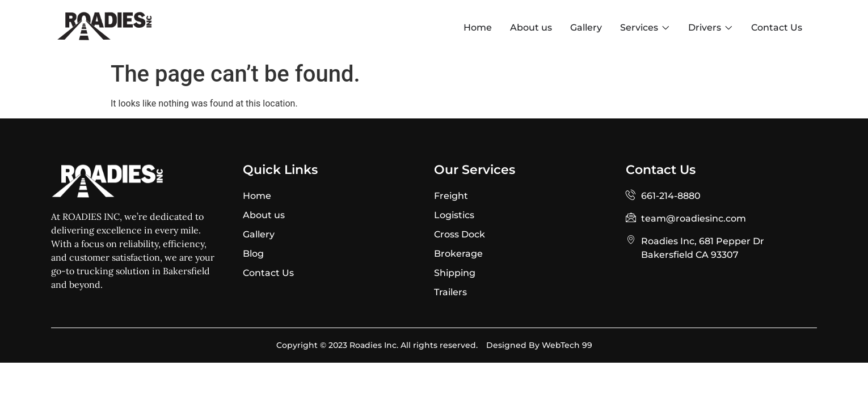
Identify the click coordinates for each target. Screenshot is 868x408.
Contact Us (268, 273)
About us (264, 215)
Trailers (450, 292)
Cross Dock (460, 234)
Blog (253, 254)
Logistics (454, 215)
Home (257, 196)
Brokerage (458, 254)
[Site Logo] (105, 38)
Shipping (455, 273)
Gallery (259, 234)
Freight (451, 196)
